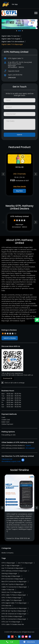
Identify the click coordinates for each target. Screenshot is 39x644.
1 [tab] (17, 31)
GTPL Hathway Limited (19, 216)
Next (36, 174)
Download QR (8, 378)
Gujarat (28, 445)
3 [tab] (23, 31)
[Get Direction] (23, 461)
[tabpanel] (19, 24)
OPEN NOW (12, 78)
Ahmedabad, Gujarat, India (11, 461)
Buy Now (19, 191)
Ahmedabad (30, 448)
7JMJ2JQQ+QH (7, 459)
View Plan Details (20, 186)
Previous (3, 174)
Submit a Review (10, 338)
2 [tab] (21, 31)
